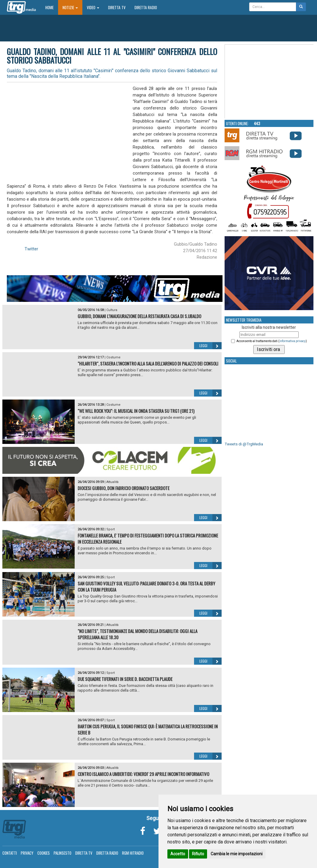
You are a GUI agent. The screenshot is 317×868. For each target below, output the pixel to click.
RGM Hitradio (133, 853)
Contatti (10, 853)
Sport (111, 529)
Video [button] (93, 7)
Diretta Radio (146, 7)
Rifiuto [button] (198, 854)
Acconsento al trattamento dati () (272, 341)
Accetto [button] (178, 854)
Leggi (210, 346)
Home (52, 7)
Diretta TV (117, 7)
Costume (113, 357)
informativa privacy (293, 341)
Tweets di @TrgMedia (244, 444)
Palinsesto (63, 853)
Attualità (112, 482)
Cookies (44, 853)
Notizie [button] (70, 7)
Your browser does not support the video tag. (269, 82)
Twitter (31, 249)
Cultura (112, 310)
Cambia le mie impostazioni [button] (237, 854)
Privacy (27, 853)
